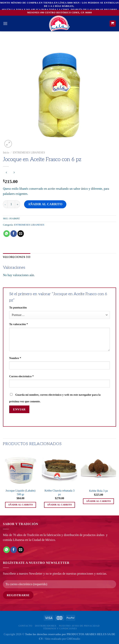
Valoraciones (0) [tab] (17, 257)
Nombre (15, 358)
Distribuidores (46, 626)
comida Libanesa (14, 540)
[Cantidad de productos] (11, 204)
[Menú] (5, 23)
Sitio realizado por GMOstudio (63, 639)
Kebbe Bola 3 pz (98, 491)
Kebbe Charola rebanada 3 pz (59, 492)
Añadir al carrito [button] (20, 505)
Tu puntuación (18, 307)
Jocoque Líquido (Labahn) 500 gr (20, 492)
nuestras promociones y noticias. (87, 574)
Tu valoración (18, 324)
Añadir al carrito (45, 204)
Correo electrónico (21, 376)
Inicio (6, 153)
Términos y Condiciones (60, 629)
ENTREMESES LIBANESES (29, 153)
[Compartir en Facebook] (14, 234)
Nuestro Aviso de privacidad (79, 626)
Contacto (25, 626)
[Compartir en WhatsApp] (7, 234)
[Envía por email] (21, 234)
